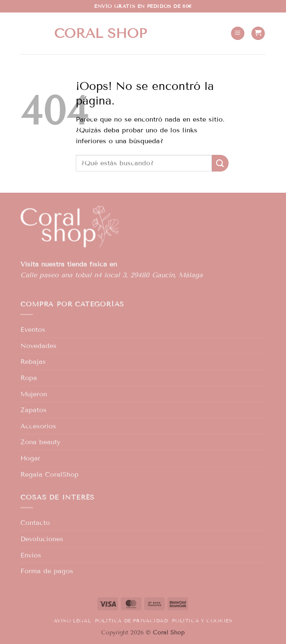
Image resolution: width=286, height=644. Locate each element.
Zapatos (34, 410)
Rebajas (33, 362)
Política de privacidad (131, 620)
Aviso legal (72, 620)
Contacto (35, 523)
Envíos (31, 555)
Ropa (29, 378)
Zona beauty (40, 442)
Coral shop (101, 33)
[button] (238, 34)
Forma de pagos (47, 571)
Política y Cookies (202, 620)
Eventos (33, 329)
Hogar (30, 458)
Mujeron (34, 394)
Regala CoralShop (50, 474)
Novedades (39, 346)
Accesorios (38, 426)
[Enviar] (220, 163)
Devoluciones (42, 539)
